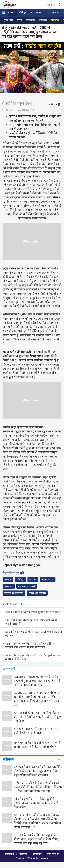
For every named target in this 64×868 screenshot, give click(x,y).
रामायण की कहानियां (14, 593)
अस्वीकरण (37, 854)
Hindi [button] (50, 5)
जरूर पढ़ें (9, 669)
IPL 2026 (35, 12)
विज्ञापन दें (23, 854)
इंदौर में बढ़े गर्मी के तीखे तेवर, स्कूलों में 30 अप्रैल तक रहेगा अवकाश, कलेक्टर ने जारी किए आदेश (36, 803)
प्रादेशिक (43, 20)
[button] (4, 13)
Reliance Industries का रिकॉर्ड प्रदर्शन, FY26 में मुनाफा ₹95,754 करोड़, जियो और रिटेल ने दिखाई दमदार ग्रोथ (38, 681)
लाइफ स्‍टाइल (48, 579)
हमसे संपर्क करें (53, 854)
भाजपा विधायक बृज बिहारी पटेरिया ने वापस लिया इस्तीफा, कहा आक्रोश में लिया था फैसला (30, 645)
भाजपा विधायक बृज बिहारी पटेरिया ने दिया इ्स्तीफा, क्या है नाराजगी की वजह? (33, 657)
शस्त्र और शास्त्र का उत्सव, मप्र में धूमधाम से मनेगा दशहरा (33, 612)
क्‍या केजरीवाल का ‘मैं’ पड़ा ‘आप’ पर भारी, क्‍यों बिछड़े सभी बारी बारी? (36, 731)
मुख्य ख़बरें (9, 20)
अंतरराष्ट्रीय (31, 20)
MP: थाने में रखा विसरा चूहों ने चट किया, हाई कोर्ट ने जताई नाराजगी (31, 622)
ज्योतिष (33, 579)
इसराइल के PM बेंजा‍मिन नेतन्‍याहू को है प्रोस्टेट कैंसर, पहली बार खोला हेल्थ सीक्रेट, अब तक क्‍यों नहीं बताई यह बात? (36, 839)
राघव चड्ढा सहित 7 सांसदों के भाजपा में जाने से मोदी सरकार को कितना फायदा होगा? (37, 745)
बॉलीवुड (23, 12)
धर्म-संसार (9, 586)
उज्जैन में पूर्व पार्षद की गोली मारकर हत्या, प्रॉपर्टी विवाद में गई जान (34, 634)
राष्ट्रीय (19, 20)
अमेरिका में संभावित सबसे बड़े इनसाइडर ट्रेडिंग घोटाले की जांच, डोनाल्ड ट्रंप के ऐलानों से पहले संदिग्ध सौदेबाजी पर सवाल (38, 771)
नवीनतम (9, 759)
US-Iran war (52, 12)
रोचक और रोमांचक (37, 593)
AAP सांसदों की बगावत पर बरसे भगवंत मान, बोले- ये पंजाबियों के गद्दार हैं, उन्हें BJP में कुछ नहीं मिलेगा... (38, 717)
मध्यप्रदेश (55, 20)
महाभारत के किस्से (27, 586)
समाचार (12, 12)
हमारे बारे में (9, 854)
